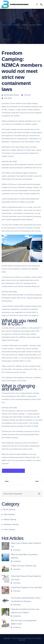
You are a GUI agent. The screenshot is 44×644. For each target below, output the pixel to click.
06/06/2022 (16, 616)
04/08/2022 (16, 561)
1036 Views (8, 98)
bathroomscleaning (11, 95)
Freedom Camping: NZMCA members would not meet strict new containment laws (22, 71)
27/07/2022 (16, 550)
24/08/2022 (16, 627)
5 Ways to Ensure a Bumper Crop (24, 566)
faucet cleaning (9, 509)
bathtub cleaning (10, 519)
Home (4, 25)
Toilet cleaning (14, 25)
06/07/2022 (16, 605)
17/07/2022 (27, 95)
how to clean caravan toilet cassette (13, 471)
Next (37, 481)
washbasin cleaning (11, 524)
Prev (7, 481)
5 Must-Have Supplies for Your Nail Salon (26, 587)
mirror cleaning (9, 529)
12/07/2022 (16, 569)
